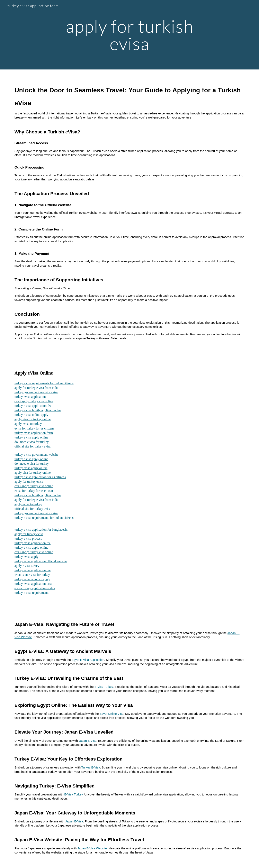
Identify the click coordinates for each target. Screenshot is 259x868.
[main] (130, 35)
